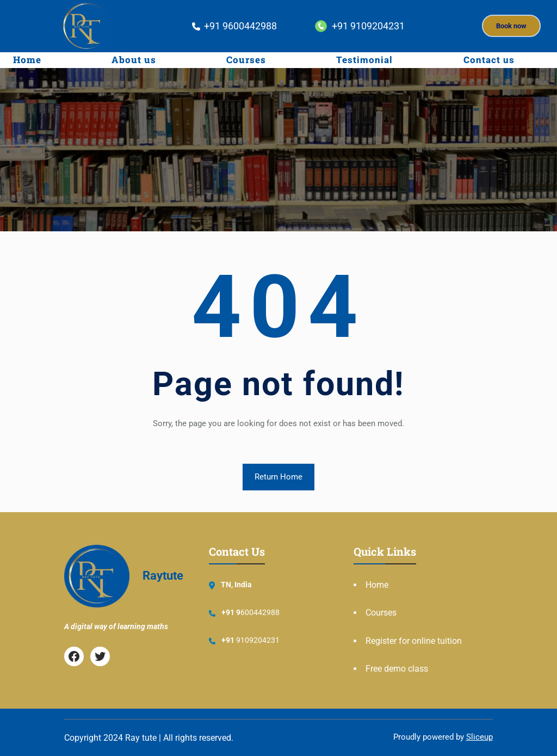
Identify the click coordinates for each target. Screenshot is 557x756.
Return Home (278, 477)
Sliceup (479, 737)
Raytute (163, 576)
